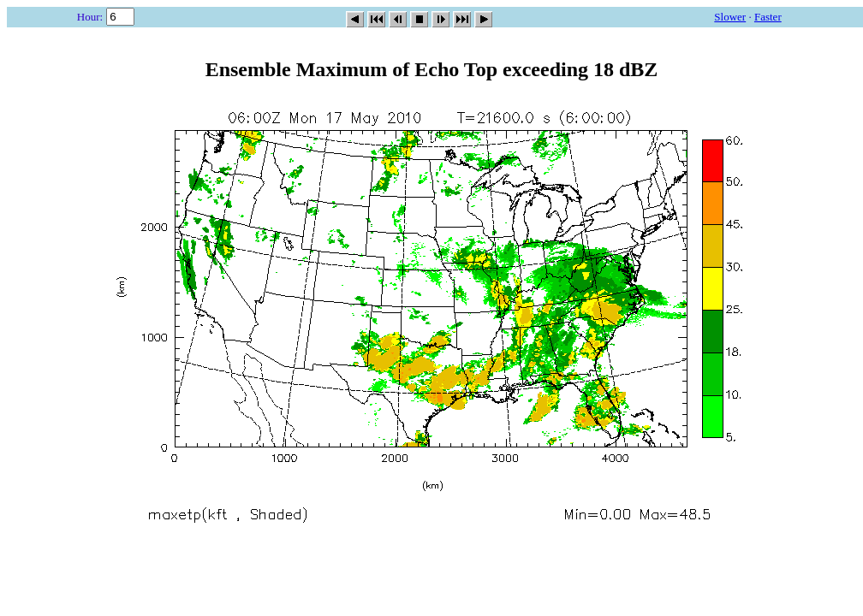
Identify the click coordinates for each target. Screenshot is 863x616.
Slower (730, 17)
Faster (768, 17)
